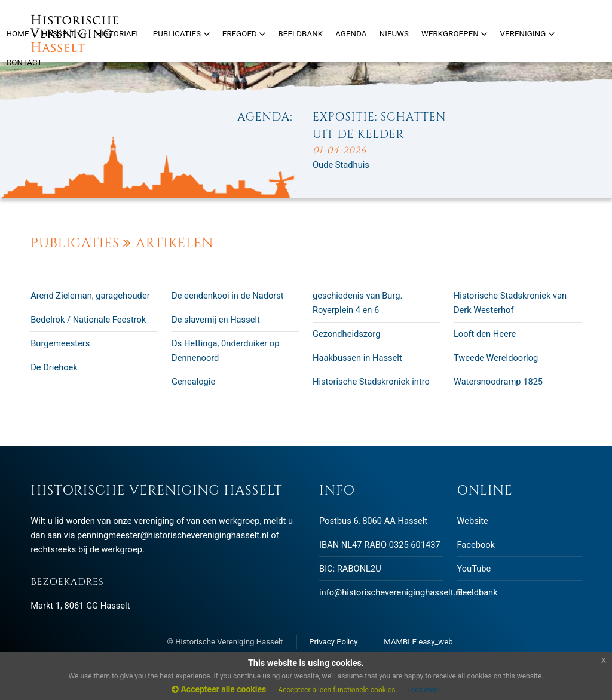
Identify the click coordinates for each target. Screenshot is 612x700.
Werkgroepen (454, 34)
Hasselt (63, 34)
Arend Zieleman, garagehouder (90, 296)
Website (472, 521)
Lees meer (424, 690)
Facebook (476, 545)
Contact (25, 62)
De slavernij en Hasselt (216, 320)
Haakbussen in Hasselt (357, 358)
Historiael (118, 34)
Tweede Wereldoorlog (496, 358)
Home (18, 34)
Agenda (351, 34)
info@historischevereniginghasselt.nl (391, 592)
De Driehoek (54, 367)
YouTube (474, 569)
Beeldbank (477, 592)
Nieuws (394, 34)
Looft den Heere (485, 334)
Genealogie (193, 382)
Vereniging (527, 34)
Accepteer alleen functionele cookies (336, 690)
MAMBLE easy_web (418, 642)
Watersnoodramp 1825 (498, 382)
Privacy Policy (333, 642)
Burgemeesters (60, 343)
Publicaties (181, 34)
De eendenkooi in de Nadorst (227, 296)
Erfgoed (244, 34)
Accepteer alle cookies (219, 689)
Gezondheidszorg (346, 334)
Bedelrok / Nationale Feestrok (88, 320)
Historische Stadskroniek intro (371, 382)
